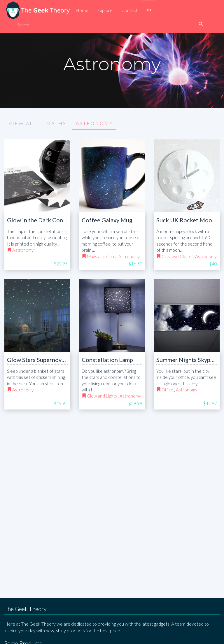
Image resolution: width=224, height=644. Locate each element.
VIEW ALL (23, 123)
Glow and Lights (102, 396)
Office (167, 390)
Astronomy (23, 250)
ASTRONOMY (94, 123)
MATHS (56, 123)
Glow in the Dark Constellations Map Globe (64, 220)
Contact (129, 10)
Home (82, 10)
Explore (105, 10)
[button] (149, 10)
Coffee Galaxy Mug (107, 220)
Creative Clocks (177, 256)
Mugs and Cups (101, 256)
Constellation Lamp (107, 360)
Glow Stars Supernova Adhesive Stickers (60, 360)
